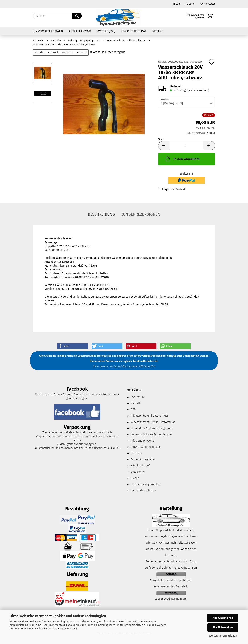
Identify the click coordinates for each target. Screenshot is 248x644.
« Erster (40, 52)
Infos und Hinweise (143, 441)
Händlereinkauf (140, 466)
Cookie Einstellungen (144, 491)
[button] (164, 146)
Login (190, 4)
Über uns (136, 453)
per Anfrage (169, 356)
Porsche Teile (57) (133, 31)
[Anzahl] (187, 146)
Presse (135, 478)
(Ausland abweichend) (198, 90)
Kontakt (136, 403)
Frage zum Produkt (174, 189)
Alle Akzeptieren (223, 618)
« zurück (53, 52)
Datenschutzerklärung (64, 629)
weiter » (67, 52)
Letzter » (81, 52)
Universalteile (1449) (48, 31)
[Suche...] (77, 16)
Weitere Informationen (223, 636)
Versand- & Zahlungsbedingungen (152, 428)
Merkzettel (208, 4)
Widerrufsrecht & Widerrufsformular (153, 422)
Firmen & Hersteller (143, 459)
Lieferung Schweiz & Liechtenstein (152, 434)
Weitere (157, 31)
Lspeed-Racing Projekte (145, 484)
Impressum (138, 397)
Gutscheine (138, 472)
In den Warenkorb (182, 159)
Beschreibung (101, 214)
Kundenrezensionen (141, 214)
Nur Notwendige (223, 627)
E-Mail (186, 356)
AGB (133, 409)
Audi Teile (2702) (80, 31)
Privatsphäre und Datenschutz (149, 416)
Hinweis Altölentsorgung (146, 447)
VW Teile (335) (106, 31)
